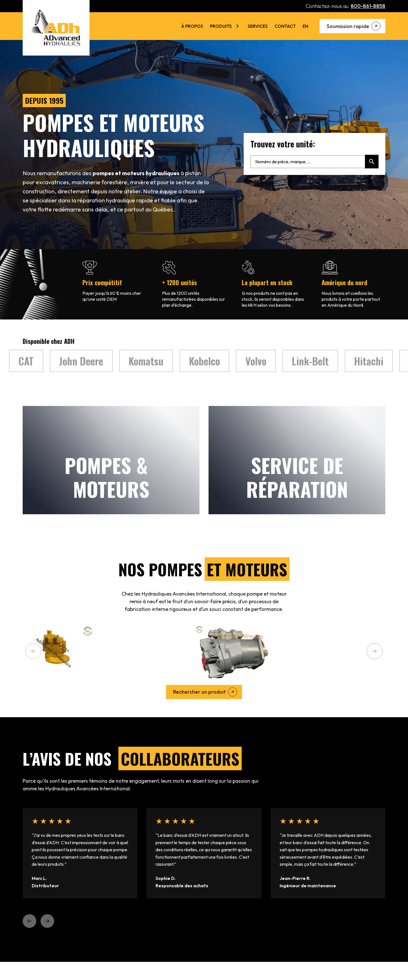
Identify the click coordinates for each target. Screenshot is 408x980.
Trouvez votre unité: (283, 144)
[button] (33, 651)
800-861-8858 (368, 6)
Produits (221, 26)
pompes (103, 173)
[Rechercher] (372, 162)
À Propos (192, 26)
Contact (285, 26)
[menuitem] (305, 26)
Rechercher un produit (199, 692)
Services (258, 26)
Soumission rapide (348, 26)
